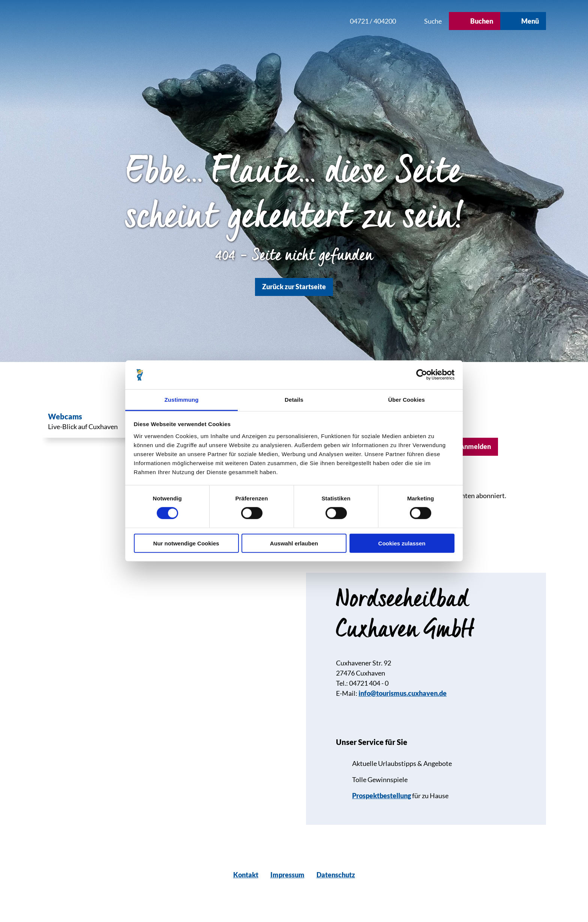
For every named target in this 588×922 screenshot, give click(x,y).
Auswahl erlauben (294, 543)
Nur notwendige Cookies (186, 543)
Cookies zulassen (402, 543)
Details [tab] (294, 400)
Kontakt (246, 875)
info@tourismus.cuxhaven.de (403, 693)
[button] (294, 21)
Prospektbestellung (382, 796)
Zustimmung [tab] (182, 400)
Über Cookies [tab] (406, 400)
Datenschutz (336, 875)
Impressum (287, 875)
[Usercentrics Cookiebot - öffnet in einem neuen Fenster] (422, 375)
